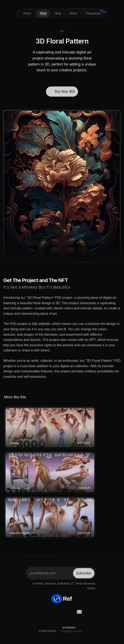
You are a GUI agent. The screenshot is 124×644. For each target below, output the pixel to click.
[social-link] (45, 612)
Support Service (72, 631)
